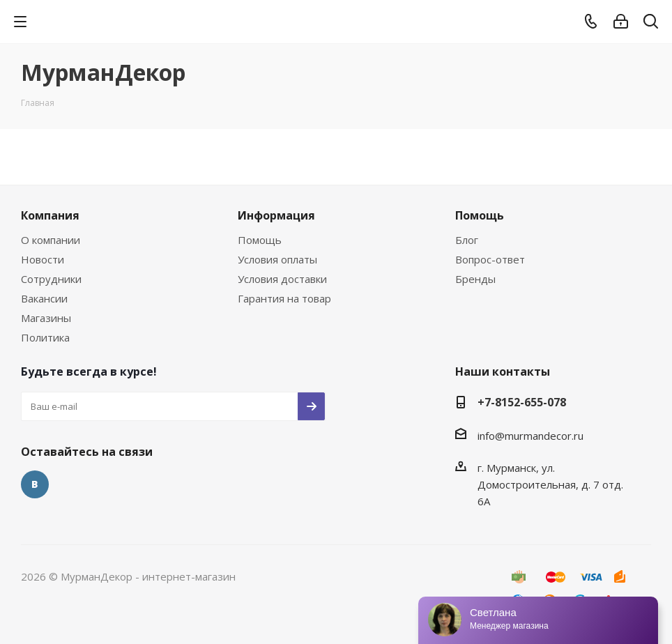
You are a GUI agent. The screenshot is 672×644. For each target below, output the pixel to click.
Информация (276, 215)
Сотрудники (51, 279)
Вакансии (44, 298)
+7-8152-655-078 (522, 402)
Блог (467, 240)
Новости (43, 259)
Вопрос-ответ (490, 259)
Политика (45, 337)
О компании (51, 240)
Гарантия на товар (284, 298)
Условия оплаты (277, 259)
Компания (50, 215)
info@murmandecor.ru (530, 436)
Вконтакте (35, 484)
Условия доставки (282, 279)
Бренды (475, 279)
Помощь (260, 240)
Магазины (46, 318)
